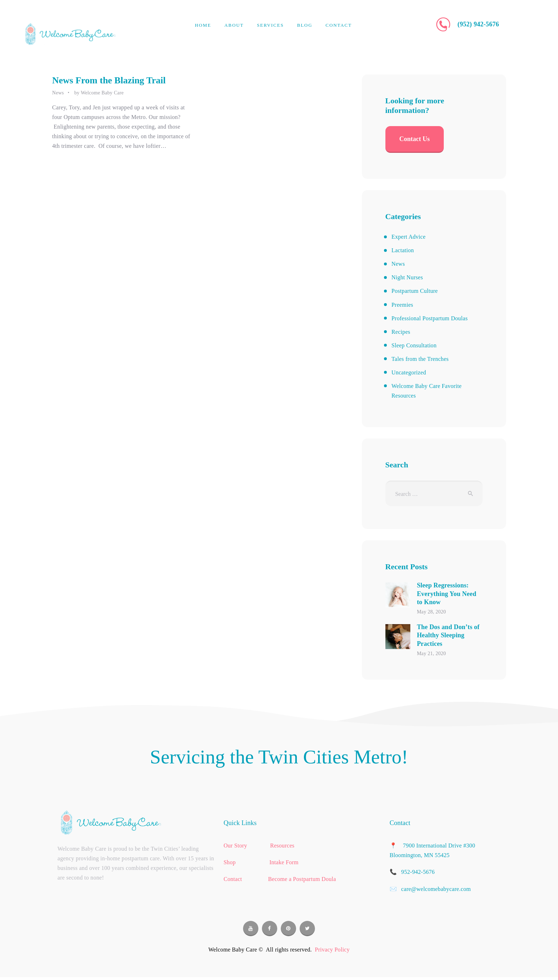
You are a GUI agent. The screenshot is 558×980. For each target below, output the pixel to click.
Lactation (403, 250)
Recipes (401, 332)
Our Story (236, 846)
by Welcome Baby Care (99, 93)
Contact (233, 879)
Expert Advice (409, 237)
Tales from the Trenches (420, 359)
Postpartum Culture (415, 291)
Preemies (402, 305)
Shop (230, 862)
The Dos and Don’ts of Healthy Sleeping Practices (448, 635)
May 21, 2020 (431, 654)
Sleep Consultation (414, 345)
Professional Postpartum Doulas (430, 318)
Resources (282, 846)
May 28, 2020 (431, 612)
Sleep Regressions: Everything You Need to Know (446, 594)
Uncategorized (409, 372)
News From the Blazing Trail (109, 80)
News (58, 93)
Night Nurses (407, 277)
